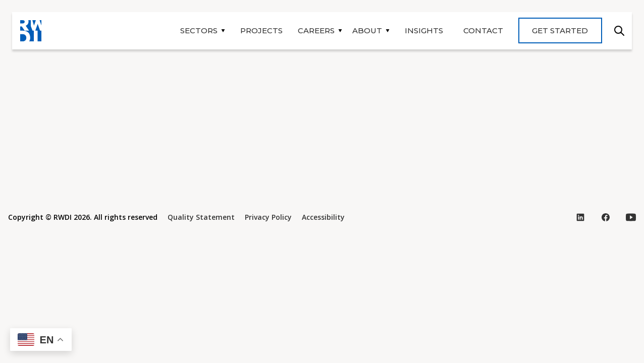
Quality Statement (201, 217)
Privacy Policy (268, 217)
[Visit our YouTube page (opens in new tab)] (631, 217)
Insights (424, 31)
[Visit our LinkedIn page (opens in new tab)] (580, 217)
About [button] (367, 31)
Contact (483, 31)
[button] (41, 340)
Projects (261, 31)
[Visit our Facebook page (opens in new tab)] (606, 217)
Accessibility (323, 217)
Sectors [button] (199, 31)
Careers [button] (316, 31)
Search (619, 31)
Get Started (560, 31)
